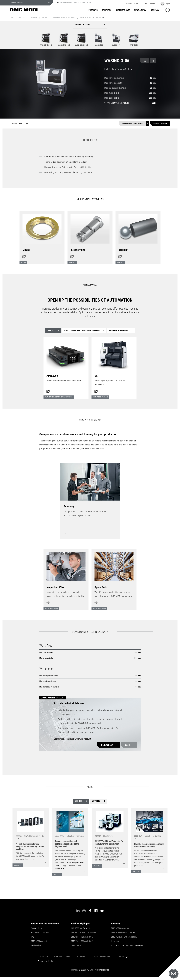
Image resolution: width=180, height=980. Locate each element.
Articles (98, 801)
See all (53, 331)
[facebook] (96, 911)
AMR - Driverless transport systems (84, 331)
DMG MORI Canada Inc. (120, 928)
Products (93, 10)
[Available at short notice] (134, 124)
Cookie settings (122, 957)
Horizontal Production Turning (64, 18)
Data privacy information (101, 957)
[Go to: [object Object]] (31, 821)
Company (155, 10)
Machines (34, 18)
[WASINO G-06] (19, 124)
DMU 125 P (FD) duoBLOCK (82, 937)
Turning (45, 18)
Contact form (36, 928)
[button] (131, 4)
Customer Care (123, 10)
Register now (107, 745)
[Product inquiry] (160, 124)
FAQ (33, 937)
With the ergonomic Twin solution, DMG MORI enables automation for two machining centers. (30, 856)
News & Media (140, 10)
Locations (115, 941)
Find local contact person (41, 933)
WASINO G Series (85, 18)
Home (12, 18)
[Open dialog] (42, 236)
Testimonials (36, 945)
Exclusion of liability (45, 961)
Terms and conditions (62, 957)
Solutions (107, 10)
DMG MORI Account (82, 739)
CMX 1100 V (76, 945)
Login (128, 745)
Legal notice (80, 957)
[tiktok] (90, 911)
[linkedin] (78, 911)
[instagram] (84, 911)
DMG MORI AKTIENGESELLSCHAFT (125, 937)
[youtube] (102, 911)
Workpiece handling (121, 331)
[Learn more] (66, 578)
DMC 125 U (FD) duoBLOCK (82, 941)
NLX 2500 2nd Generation (81, 928)
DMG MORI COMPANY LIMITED (123, 933)
